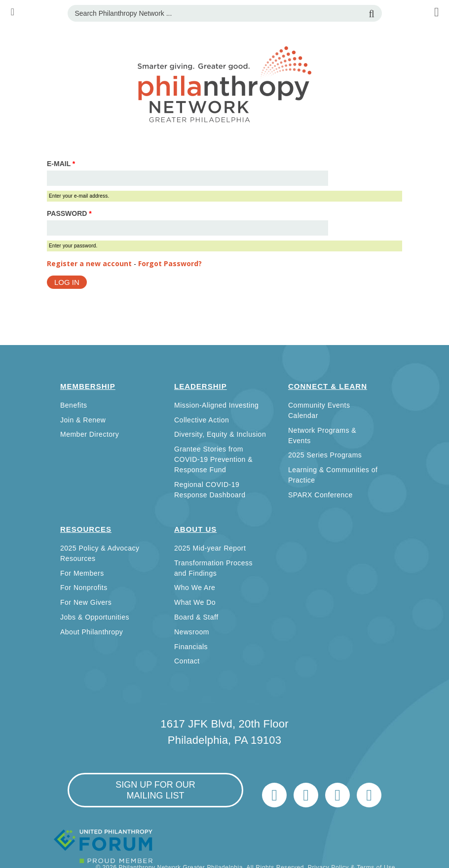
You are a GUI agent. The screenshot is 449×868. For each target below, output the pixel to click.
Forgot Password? (170, 263)
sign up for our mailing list (155, 790)
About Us (195, 529)
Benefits (74, 405)
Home (369, 795)
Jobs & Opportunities (95, 617)
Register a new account (89, 263)
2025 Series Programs (325, 455)
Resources (86, 529)
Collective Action (202, 420)
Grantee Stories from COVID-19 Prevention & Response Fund (213, 459)
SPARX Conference (320, 495)
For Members (82, 573)
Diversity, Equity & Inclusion (220, 434)
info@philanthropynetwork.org (337, 795)
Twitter (274, 795)
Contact (187, 661)
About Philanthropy (92, 632)
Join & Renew (83, 420)
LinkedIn (306, 795)
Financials (191, 647)
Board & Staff (196, 617)
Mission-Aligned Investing (216, 405)
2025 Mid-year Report (210, 548)
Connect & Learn (328, 386)
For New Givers (86, 602)
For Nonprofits (84, 588)
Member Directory (90, 434)
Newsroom (192, 632)
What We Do (195, 602)
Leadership (201, 386)
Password (69, 213)
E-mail (61, 164)
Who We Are (195, 588)
